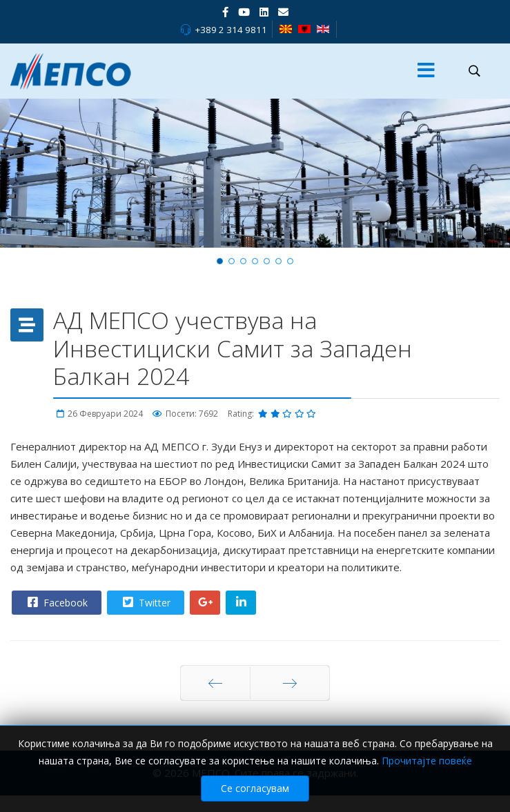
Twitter (145, 602)
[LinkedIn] (264, 12)
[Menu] (426, 71)
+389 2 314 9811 (231, 30)
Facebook (56, 602)
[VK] (283, 12)
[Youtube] (244, 12)
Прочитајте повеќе (427, 766)
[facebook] (225, 12)
